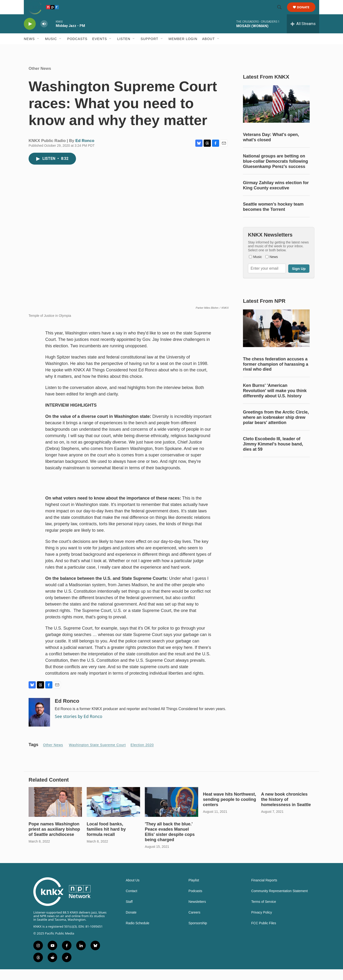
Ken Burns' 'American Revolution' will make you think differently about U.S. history (275, 401)
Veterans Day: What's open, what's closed (271, 148)
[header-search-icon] (282, 13)
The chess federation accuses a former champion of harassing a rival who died (276, 375)
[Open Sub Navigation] (38, 50)
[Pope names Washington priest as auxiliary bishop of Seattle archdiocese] (55, 813)
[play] (30, 35)
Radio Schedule (138, 934)
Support (149, 50)
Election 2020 (142, 756)
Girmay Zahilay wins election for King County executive (276, 196)
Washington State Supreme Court (97, 756)
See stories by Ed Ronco (78, 727)
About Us (133, 891)
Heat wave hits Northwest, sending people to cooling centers (230, 810)
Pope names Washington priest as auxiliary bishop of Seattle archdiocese (54, 840)
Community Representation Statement (280, 902)
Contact (131, 902)
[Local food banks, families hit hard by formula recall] (113, 813)
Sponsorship (198, 934)
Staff (129, 912)
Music (51, 50)
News (29, 50)
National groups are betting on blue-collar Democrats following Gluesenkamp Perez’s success (275, 172)
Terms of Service (264, 912)
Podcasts (77, 50)
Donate (306, 13)
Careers (194, 923)
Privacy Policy (262, 923)
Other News (40, 79)
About (209, 50)
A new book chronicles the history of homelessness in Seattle (286, 810)
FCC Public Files (264, 934)
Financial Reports (264, 891)
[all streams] (303, 35)
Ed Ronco (85, 151)
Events (100, 50)
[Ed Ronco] (39, 723)
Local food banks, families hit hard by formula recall (106, 840)
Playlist (194, 891)
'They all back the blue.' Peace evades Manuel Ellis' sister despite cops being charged (170, 843)
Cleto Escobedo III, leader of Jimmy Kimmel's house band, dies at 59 (273, 455)
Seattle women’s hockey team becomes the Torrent (273, 217)
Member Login (183, 50)
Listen (124, 50)
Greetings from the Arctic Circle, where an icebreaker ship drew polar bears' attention (276, 428)
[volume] (44, 35)
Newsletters (197, 912)
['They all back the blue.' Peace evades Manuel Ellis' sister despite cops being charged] (171, 813)
